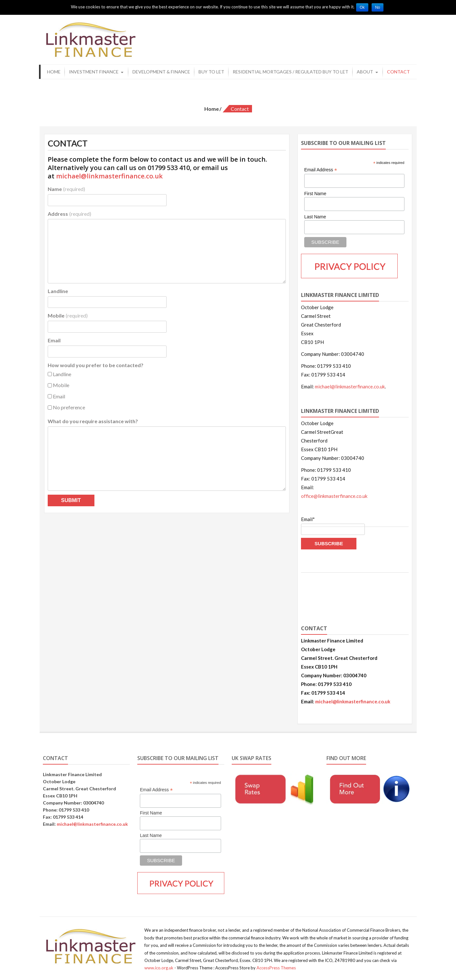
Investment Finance (94, 70)
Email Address (321, 168)
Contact (398, 70)
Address (69, 212)
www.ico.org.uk (159, 966)
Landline (58, 289)
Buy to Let (211, 70)
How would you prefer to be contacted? (96, 363)
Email (54, 339)
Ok (363, 7)
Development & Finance (161, 70)
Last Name (315, 215)
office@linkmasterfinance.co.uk (334, 495)
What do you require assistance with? (93, 419)
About (365, 70)
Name (66, 187)
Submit (71, 499)
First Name (315, 192)
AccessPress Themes (276, 966)
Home (54, 70)
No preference (66, 406)
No (379, 7)
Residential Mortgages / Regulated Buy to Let (291, 70)
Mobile (68, 314)
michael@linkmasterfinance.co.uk (109, 174)
